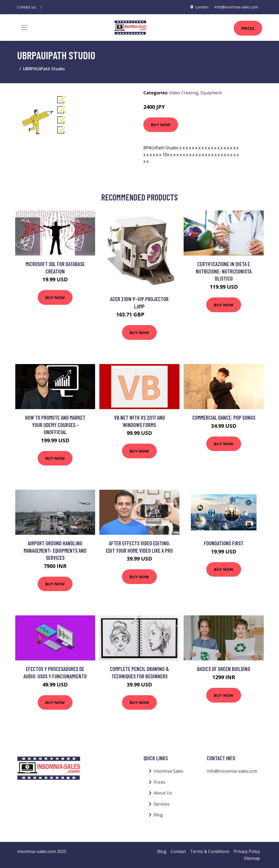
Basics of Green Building (224, 669)
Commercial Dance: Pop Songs (224, 417)
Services (162, 804)
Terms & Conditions (210, 851)
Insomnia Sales (168, 771)
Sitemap (252, 858)
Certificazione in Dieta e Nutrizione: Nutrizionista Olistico (224, 271)
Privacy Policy (247, 851)
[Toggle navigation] (24, 28)
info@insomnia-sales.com (236, 7)
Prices (248, 28)
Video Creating (184, 93)
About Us (163, 793)
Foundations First (224, 543)
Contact (178, 851)
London (201, 7)
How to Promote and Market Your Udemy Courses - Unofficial (55, 425)
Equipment (211, 93)
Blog (158, 815)
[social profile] (41, 7)
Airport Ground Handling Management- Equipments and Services (55, 550)
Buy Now (161, 125)
